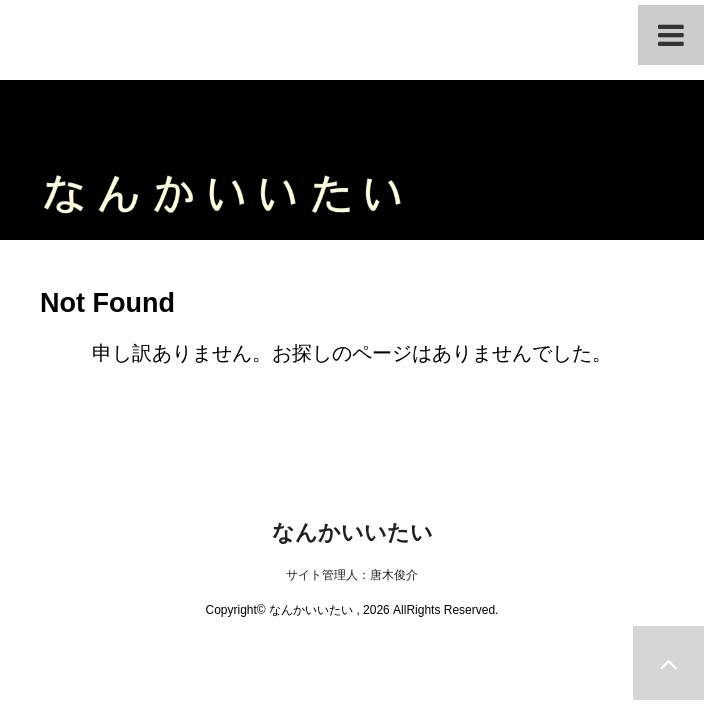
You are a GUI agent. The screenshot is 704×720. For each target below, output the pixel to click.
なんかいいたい (352, 532)
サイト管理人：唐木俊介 (352, 575)
